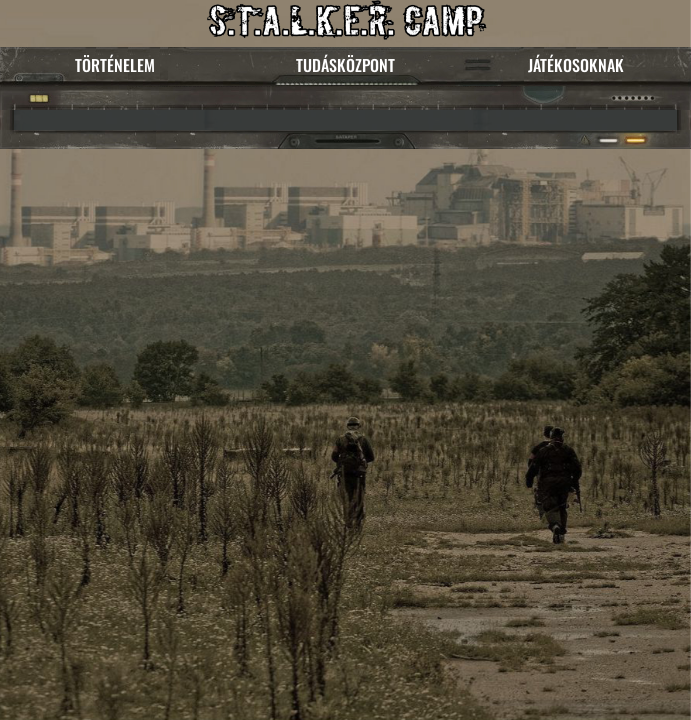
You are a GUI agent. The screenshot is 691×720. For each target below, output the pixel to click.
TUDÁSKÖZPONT (345, 65)
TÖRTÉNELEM (115, 65)
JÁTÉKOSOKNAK (576, 65)
